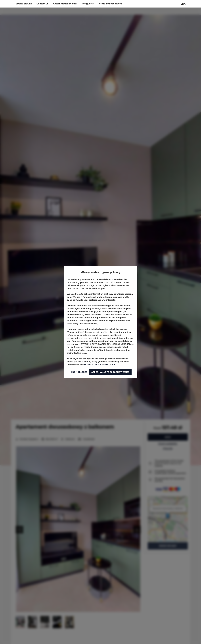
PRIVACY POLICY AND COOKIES (100, 365)
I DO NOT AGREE (79, 372)
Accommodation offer (65, 4)
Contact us (42, 4)
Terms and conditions (110, 4)
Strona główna (24, 4)
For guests (88, 4)
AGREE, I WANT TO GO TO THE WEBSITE (110, 372)
